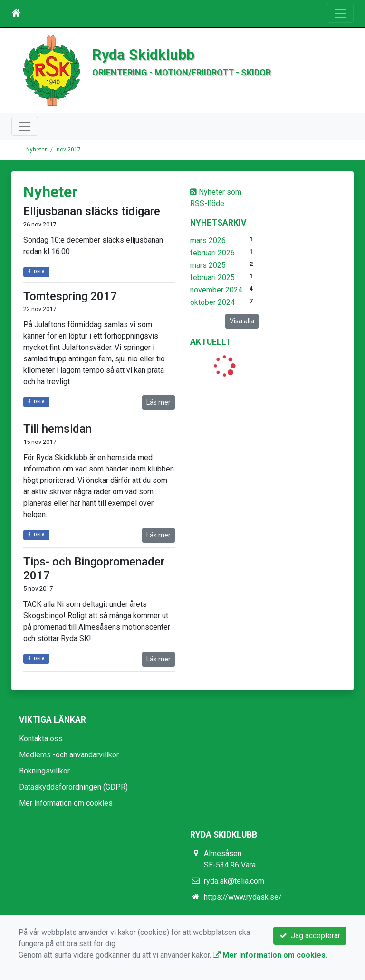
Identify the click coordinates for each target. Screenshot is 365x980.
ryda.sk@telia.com (234, 881)
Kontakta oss (41, 739)
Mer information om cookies (66, 803)
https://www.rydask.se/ (243, 897)
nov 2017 (69, 150)
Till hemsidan (58, 429)
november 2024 (216, 290)
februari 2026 (212, 253)
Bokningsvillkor (44, 771)
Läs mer (158, 402)
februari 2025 (212, 278)
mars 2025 (208, 265)
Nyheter (36, 150)
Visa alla (242, 321)
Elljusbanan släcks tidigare (92, 211)
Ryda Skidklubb (143, 55)
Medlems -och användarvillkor (69, 755)
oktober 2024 (212, 302)
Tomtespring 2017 (70, 296)
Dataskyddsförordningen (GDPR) (73, 787)
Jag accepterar (310, 936)
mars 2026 (208, 240)
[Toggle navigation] (340, 13)
